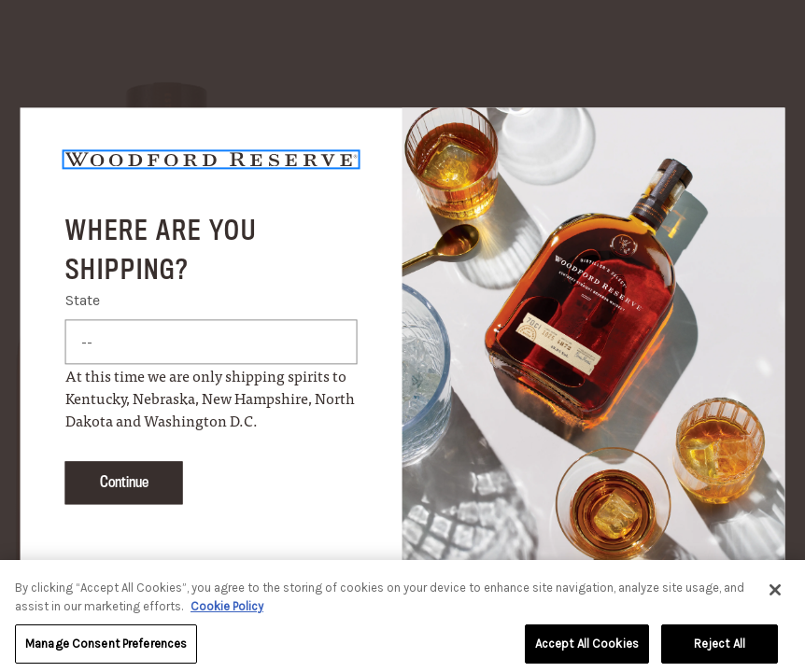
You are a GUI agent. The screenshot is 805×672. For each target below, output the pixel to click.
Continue (124, 483)
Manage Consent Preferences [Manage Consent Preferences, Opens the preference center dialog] (106, 651)
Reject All (720, 651)
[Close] (775, 597)
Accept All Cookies (587, 651)
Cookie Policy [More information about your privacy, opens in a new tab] (227, 613)
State (83, 301)
